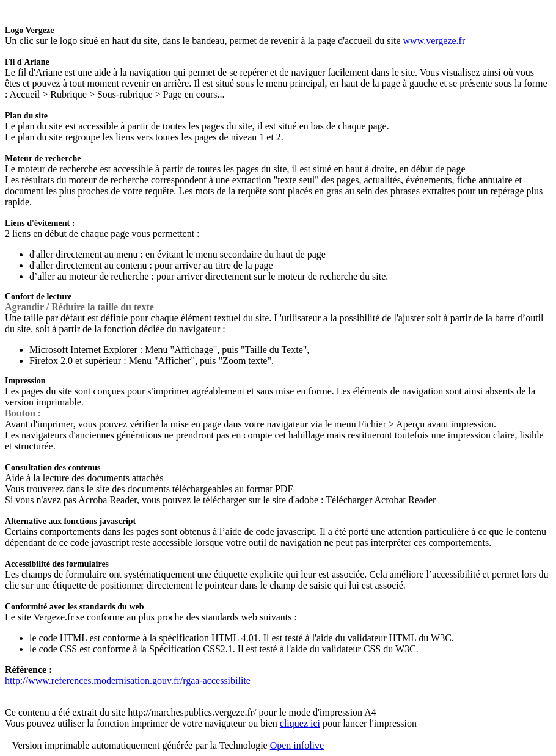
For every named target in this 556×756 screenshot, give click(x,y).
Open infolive (297, 745)
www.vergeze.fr (434, 41)
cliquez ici (300, 723)
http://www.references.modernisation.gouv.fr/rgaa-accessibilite (128, 681)
